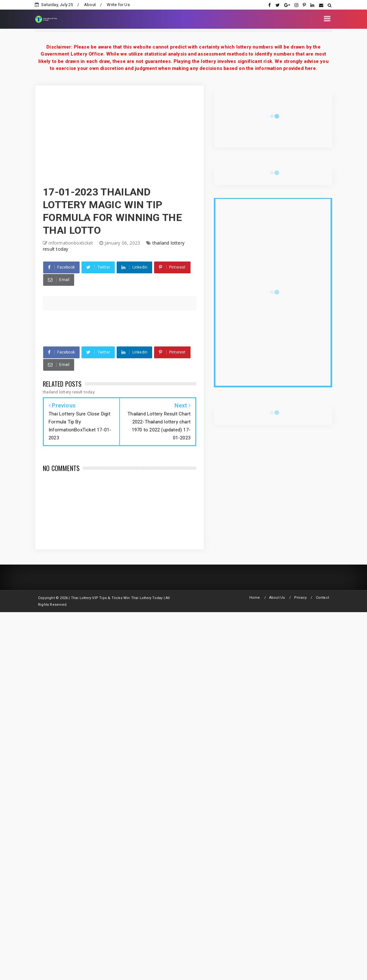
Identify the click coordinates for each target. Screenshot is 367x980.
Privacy (300, 598)
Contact (322, 598)
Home (255, 598)
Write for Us (118, 5)
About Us (277, 598)
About (90, 5)
